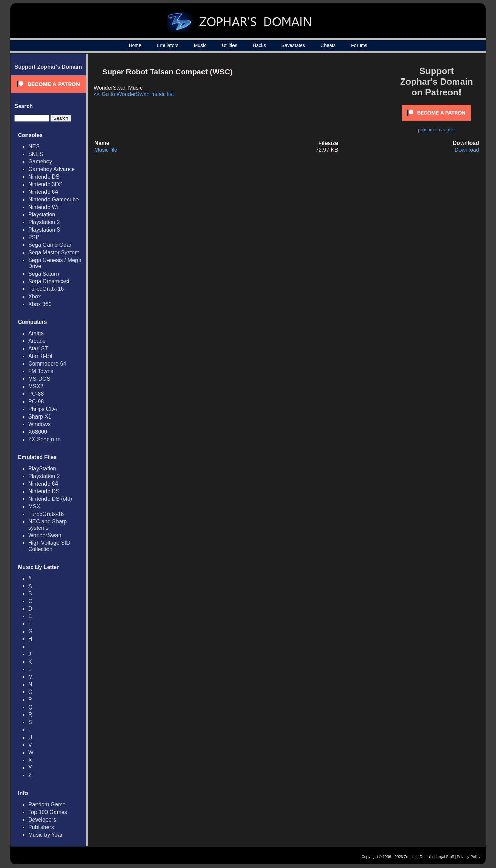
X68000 (38, 432)
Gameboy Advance (51, 169)
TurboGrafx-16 (46, 289)
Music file (106, 150)
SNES (36, 154)
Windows (39, 424)
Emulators (168, 45)
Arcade (37, 341)
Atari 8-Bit (40, 356)
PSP (34, 237)
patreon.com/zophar (437, 130)
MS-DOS (39, 379)
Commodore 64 (47, 364)
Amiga (36, 333)
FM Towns (41, 371)
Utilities (230, 45)
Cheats (328, 45)
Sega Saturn (44, 274)
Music (200, 45)
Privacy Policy (469, 857)
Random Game (47, 805)
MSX (34, 506)
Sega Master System (54, 252)
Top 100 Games (48, 812)
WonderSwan (45, 535)
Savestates (293, 45)
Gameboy (40, 162)
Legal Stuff (445, 857)
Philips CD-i (43, 409)
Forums (359, 45)
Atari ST (38, 348)
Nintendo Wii (44, 207)
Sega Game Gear (50, 245)
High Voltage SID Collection (49, 546)
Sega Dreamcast (49, 281)
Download (467, 150)
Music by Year (45, 835)
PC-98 (36, 401)
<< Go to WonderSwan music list (134, 94)
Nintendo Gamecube (54, 199)
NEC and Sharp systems (48, 525)
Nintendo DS (44, 177)
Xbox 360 (40, 304)
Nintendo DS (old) (50, 499)
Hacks (259, 45)
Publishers (41, 827)
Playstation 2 (44, 222)
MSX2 (36, 386)
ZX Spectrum (44, 439)
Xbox (34, 297)
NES (34, 146)
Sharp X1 (40, 417)
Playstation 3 (44, 230)
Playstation (42, 215)
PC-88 (36, 394)
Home (135, 45)
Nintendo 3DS (45, 184)
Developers (42, 820)
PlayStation (42, 469)
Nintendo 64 (43, 192)
